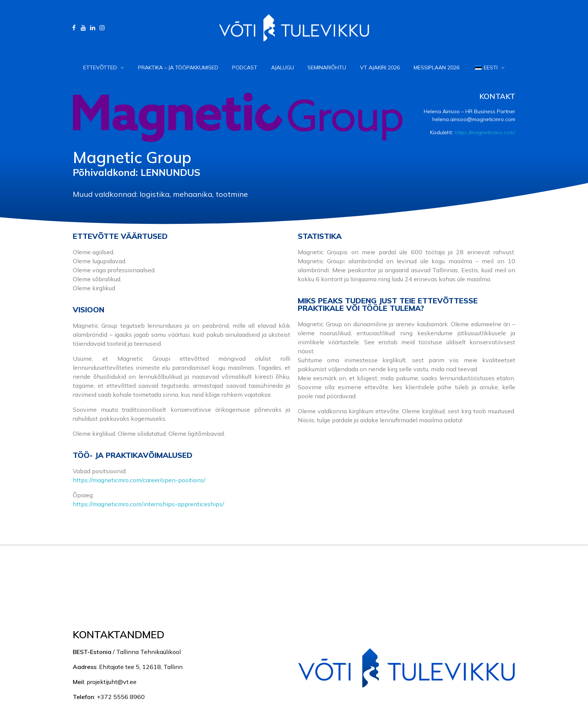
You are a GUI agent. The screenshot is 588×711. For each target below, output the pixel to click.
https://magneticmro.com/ (485, 132)
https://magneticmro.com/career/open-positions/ (139, 480)
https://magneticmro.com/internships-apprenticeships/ (148, 504)
